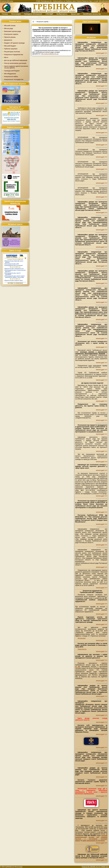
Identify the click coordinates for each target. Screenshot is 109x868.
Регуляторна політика (12, 52)
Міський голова (10, 26)
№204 (78, 667)
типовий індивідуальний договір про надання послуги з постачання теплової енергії (91, 838)
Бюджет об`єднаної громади (14, 43)
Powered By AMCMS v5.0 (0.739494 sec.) (95, 867)
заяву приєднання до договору (94, 841)
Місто (6, 57)
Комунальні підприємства (14, 55)
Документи (8, 40)
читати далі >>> (102, 53)
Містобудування (10, 74)
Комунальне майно (11, 77)
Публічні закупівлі (11, 49)
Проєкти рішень (10, 37)
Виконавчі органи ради (13, 31)
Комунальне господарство (14, 79)
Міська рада (9, 28)
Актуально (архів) (42, 21)
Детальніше (82, 638)
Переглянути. (82, 649)
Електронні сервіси (11, 34)
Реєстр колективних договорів (15, 63)
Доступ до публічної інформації (16, 60)
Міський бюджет (10, 46)
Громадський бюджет (12, 71)
